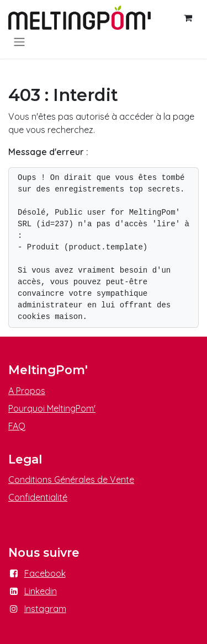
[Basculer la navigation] (19, 41)
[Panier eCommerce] (188, 18)
